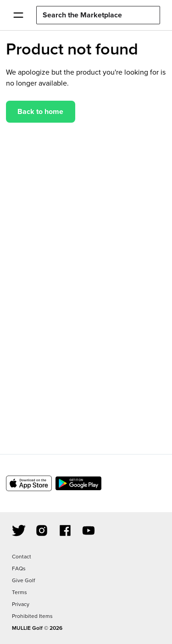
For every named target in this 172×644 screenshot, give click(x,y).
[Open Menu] (18, 15)
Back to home (40, 111)
